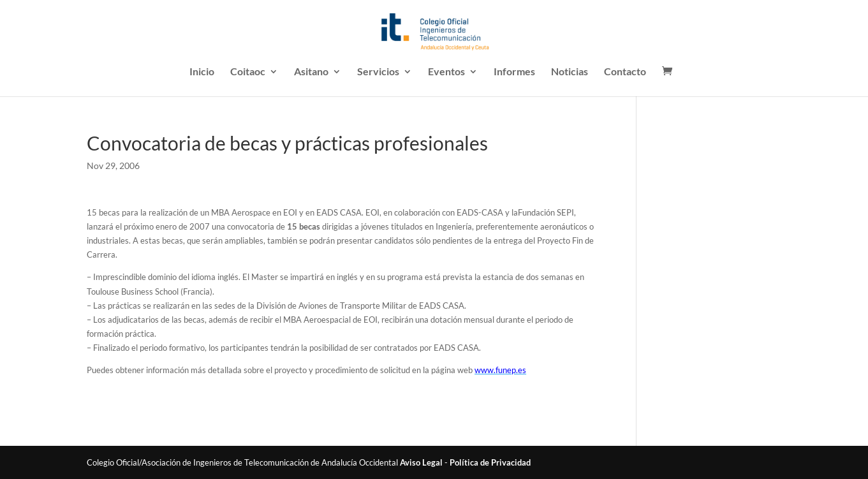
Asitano (311, 72)
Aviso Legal (421, 462)
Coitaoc (248, 72)
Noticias (570, 72)
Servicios (378, 72)
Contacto (625, 72)
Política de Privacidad (490, 462)
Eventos (446, 72)
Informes (514, 72)
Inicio (202, 72)
